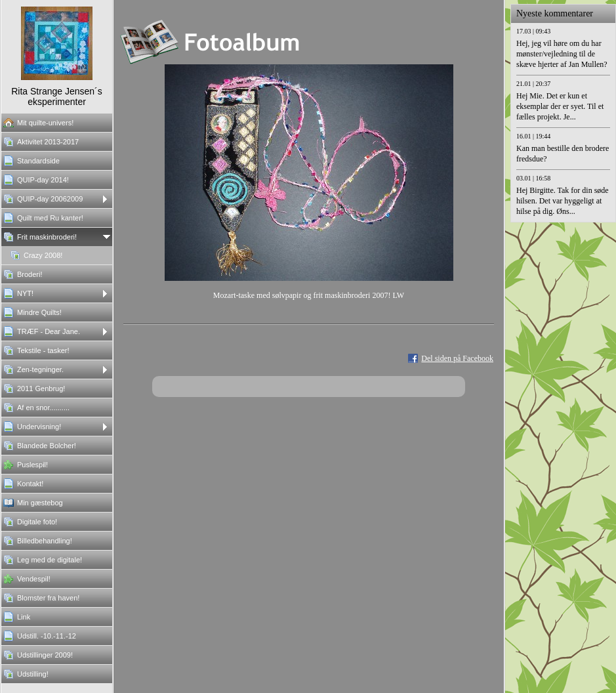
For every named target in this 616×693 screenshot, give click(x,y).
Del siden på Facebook (457, 358)
